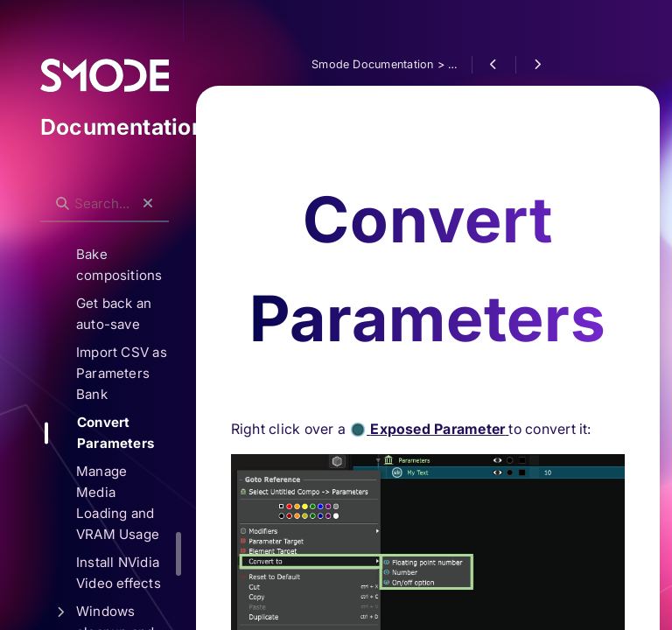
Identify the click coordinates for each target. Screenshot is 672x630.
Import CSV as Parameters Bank (139, 373)
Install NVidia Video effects (136, 573)
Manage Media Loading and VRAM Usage (135, 503)
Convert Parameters (133, 433)
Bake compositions (137, 265)
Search (67, 189)
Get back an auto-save (132, 314)
